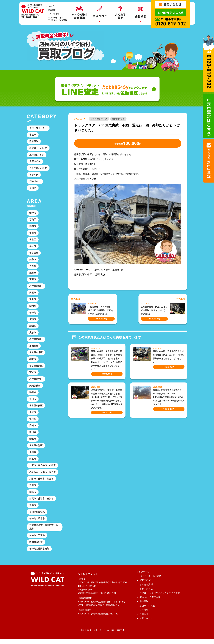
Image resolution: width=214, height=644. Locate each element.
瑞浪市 (33, 439)
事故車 (33, 135)
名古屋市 (34, 253)
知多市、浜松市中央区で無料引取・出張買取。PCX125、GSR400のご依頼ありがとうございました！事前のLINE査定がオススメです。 (169, 397)
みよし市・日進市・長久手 (43, 472)
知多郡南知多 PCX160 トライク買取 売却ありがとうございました (154, 310)
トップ (51, 6)
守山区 (33, 220)
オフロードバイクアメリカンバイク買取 (58, 19)
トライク (34, 175)
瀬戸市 (33, 213)
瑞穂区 (33, 326)
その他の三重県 (37, 536)
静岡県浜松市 (118, 119)
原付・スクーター (38, 128)
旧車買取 (52, 10)
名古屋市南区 (36, 339)
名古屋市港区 (36, 446)
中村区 (33, 419)
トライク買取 (54, 14)
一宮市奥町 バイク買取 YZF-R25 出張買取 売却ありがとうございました (100, 310)
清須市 (33, 319)
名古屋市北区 (36, 353)
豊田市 (33, 486)
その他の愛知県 (37, 512)
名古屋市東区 (36, 366)
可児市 (33, 373)
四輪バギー (35, 181)
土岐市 (33, 412)
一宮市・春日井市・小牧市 (43, 466)
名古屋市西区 (36, 406)
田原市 (33, 293)
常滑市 (33, 300)
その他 (33, 188)
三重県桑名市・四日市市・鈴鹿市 (44, 527)
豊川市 (33, 399)
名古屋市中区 (36, 379)
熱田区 (33, 393)
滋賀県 (33, 273)
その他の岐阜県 (37, 519)
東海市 (33, 280)
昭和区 (33, 306)
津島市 (33, 459)
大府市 (33, 333)
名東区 (33, 240)
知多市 (33, 260)
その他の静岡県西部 (39, 549)
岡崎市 (33, 492)
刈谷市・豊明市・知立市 (41, 479)
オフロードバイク (38, 148)
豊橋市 (33, 506)
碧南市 (33, 226)
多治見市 (34, 346)
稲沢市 (33, 359)
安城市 (33, 426)
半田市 (33, 233)
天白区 (33, 266)
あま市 (33, 246)
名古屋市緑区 (36, 286)
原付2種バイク (37, 155)
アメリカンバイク (99, 119)
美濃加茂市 (35, 386)
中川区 (33, 433)
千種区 (33, 452)
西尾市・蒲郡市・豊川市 (41, 499)
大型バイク (35, 161)
